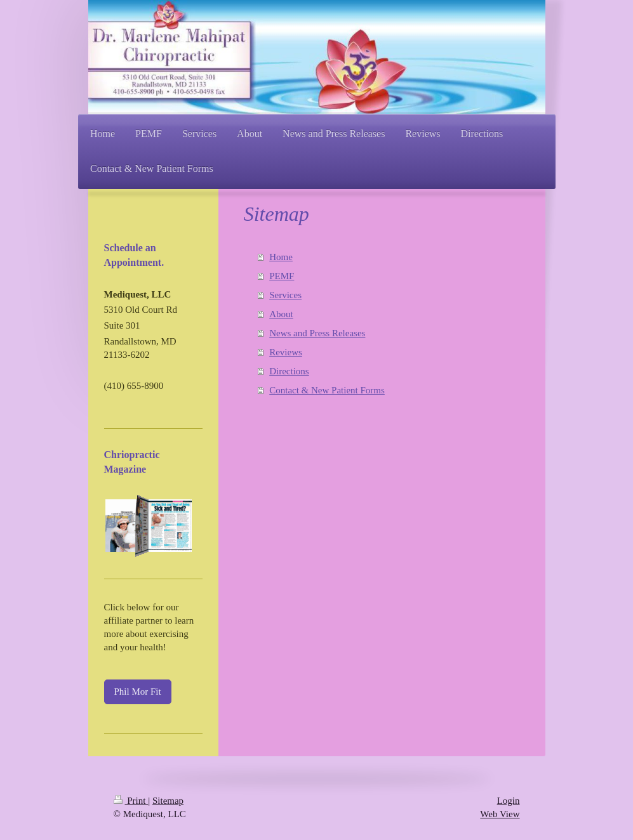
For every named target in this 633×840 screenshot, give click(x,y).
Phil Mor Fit (138, 692)
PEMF (282, 276)
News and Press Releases (317, 333)
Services (285, 295)
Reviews (286, 352)
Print (131, 801)
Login (509, 801)
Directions (289, 371)
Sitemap (168, 801)
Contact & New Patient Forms (327, 390)
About (281, 314)
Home (281, 257)
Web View (500, 814)
